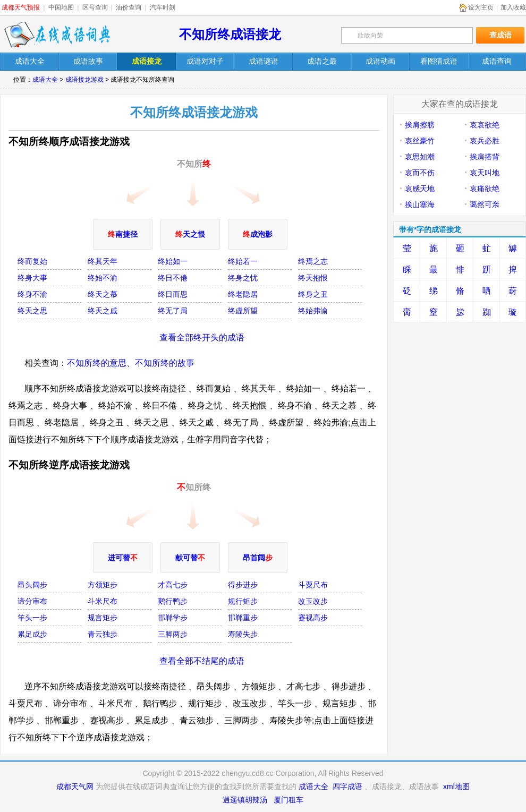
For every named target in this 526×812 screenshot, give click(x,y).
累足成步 (32, 634)
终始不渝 (103, 278)
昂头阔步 (32, 585)
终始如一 (173, 261)
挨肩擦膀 (420, 125)
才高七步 (173, 585)
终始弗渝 (313, 311)
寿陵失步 (243, 634)
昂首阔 (258, 558)
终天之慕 (103, 294)
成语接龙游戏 (84, 80)
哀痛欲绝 (485, 189)
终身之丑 (313, 294)
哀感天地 (420, 189)
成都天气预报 (21, 7)
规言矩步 (103, 618)
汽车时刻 (163, 7)
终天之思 (32, 311)
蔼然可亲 (485, 204)
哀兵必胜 (485, 141)
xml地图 (456, 787)
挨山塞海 (420, 204)
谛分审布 (32, 601)
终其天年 (103, 261)
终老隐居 (243, 294)
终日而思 (173, 294)
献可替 (190, 558)
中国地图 (61, 7)
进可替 (123, 558)
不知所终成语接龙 (230, 34)
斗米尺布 (103, 601)
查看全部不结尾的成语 (202, 661)
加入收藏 (513, 7)
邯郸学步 (173, 618)
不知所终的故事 (165, 363)
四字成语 (347, 787)
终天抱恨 (313, 278)
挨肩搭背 (485, 157)
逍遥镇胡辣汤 (245, 800)
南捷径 (123, 234)
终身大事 (32, 278)
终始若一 (243, 261)
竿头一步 (32, 618)
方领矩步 (103, 585)
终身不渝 (32, 294)
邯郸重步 (243, 618)
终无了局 (173, 311)
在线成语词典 (57, 35)
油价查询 (129, 7)
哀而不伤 (420, 173)
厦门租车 (289, 800)
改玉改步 (313, 601)
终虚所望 (243, 311)
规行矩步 (243, 601)
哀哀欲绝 (485, 125)
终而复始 (32, 261)
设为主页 (481, 7)
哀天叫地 (485, 173)
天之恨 (190, 234)
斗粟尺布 (313, 585)
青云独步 (103, 634)
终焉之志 (313, 261)
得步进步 (243, 585)
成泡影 (258, 234)
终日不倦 (173, 278)
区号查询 (95, 7)
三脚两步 (173, 634)
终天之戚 (103, 311)
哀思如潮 (420, 157)
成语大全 (45, 80)
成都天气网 (75, 787)
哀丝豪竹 (420, 141)
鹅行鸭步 (173, 601)
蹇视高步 (313, 618)
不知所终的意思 (97, 363)
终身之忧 (243, 278)
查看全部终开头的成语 (202, 337)
